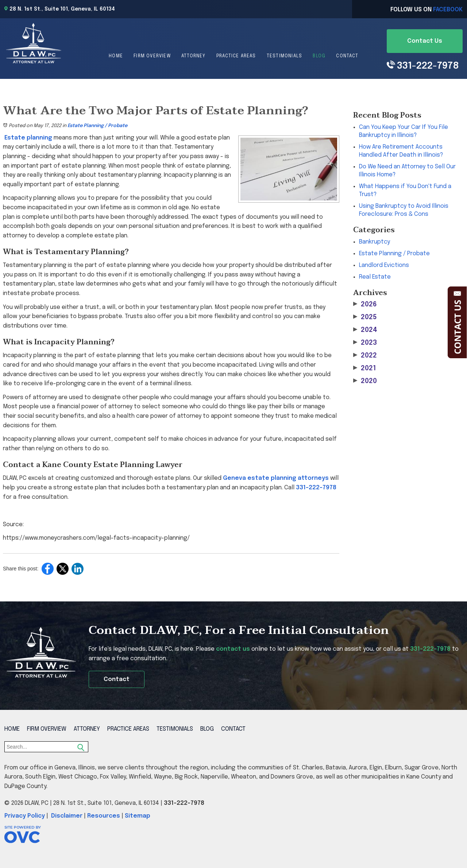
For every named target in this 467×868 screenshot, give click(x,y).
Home (116, 56)
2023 (365, 343)
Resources (104, 816)
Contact (347, 56)
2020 (365, 381)
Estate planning (28, 138)
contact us (233, 649)
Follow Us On (427, 10)
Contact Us (425, 41)
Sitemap (138, 816)
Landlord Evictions (384, 265)
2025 (365, 317)
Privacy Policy (25, 816)
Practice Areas (236, 56)
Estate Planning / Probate (97, 126)
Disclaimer (67, 816)
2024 (365, 330)
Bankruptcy (375, 242)
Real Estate (375, 277)
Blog (319, 56)
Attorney (194, 56)
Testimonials (284, 56)
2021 (364, 368)
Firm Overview (152, 56)
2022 (365, 355)
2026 (365, 304)
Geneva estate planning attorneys (276, 478)
